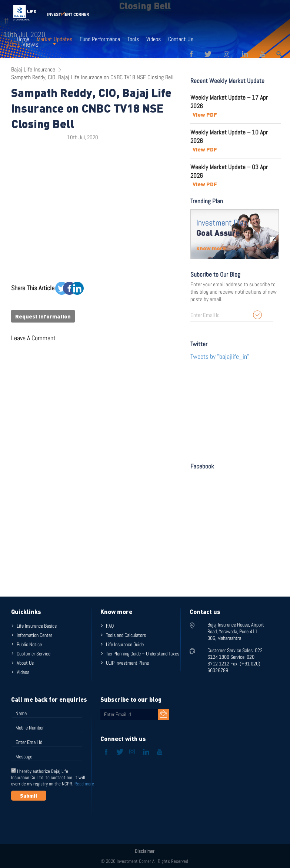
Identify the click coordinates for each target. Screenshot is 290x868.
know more (211, 248)
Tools (133, 39)
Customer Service (34, 654)
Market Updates (54, 39)
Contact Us (181, 39)
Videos (154, 39)
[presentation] (67, 819)
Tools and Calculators (126, 635)
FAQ (110, 626)
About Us (25, 663)
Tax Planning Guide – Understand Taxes (143, 654)
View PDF (205, 114)
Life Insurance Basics (37, 626)
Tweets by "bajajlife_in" (220, 356)
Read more (84, 784)
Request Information (43, 316)
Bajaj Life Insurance (33, 69)
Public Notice (29, 644)
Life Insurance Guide (125, 644)
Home (23, 39)
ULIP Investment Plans (127, 663)
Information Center (34, 635)
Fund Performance (100, 39)
